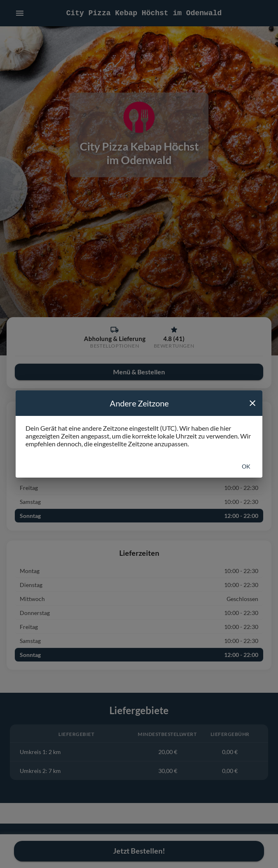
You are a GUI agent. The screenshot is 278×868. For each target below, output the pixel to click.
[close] (253, 403)
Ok (246, 466)
